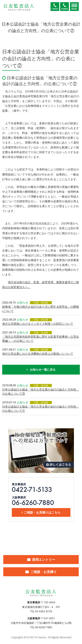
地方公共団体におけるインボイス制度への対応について (38, 324)
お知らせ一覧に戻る (43, 370)
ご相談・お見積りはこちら (42, 512)
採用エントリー (44, 559)
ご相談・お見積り (44, 572)
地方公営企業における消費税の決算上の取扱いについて (38, 354)
